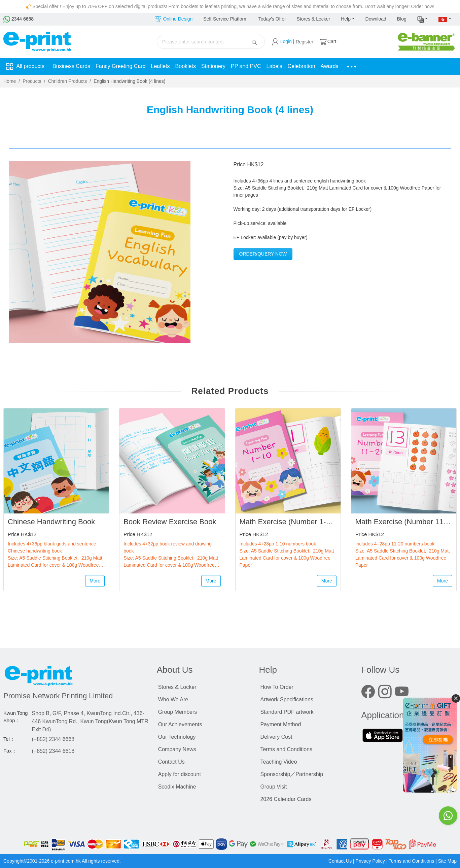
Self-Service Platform (225, 19)
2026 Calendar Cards (286, 799)
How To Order (277, 687)
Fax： (10, 751)
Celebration (302, 66)
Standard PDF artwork (287, 712)
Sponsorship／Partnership (292, 774)
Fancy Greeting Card (121, 66)
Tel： (9, 739)
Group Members (178, 712)
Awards (330, 66)
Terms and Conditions (286, 749)
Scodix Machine (177, 787)
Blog (402, 19)
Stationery (213, 66)
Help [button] (346, 19)
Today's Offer (272, 19)
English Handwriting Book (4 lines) (129, 81)
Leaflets (161, 66)
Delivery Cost (276, 737)
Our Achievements (180, 724)
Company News (177, 749)
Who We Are (173, 699)
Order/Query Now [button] (263, 254)
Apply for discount (180, 774)
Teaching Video (278, 762)
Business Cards (71, 66)
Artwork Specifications (287, 699)
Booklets (186, 66)
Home (10, 81)
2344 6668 (19, 19)
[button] (423, 19)
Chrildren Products (67, 81)
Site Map (447, 861)
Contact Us (171, 762)
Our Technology (177, 737)
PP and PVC (246, 66)
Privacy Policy (370, 861)
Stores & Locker (314, 19)
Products (32, 81)
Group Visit (273, 787)
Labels (274, 66)
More (95, 581)
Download (376, 19)
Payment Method (280, 724)
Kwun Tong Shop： (16, 717)
